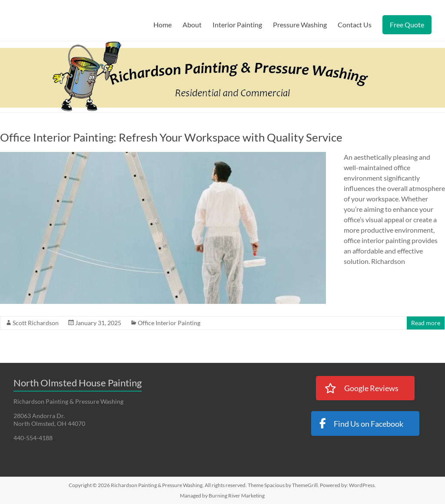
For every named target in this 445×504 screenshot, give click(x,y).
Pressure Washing (300, 25)
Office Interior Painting (169, 323)
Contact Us (355, 25)
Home (163, 25)
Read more (426, 323)
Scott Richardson (36, 323)
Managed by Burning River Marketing (222, 496)
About (192, 25)
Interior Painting (237, 25)
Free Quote (407, 25)
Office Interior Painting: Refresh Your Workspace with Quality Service (171, 137)
